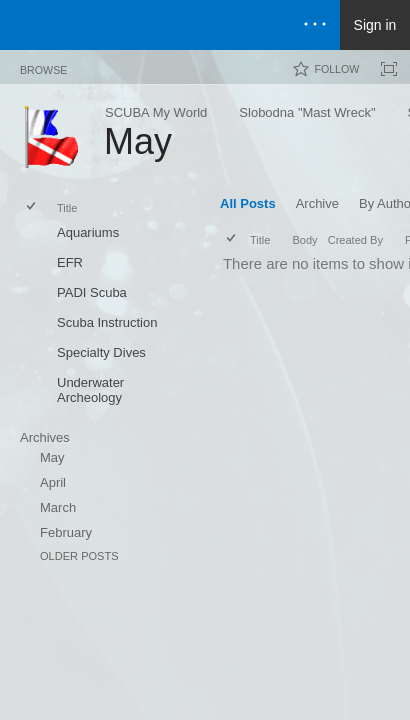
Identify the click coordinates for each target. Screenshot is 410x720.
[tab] (43, 66)
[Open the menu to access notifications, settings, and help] (315, 25)
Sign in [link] (375, 25)
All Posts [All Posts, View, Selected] (248, 203)
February (66, 532)
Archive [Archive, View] (317, 203)
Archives (45, 437)
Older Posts (79, 556)
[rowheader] (36, 235)
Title (67, 208)
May (52, 457)
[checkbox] (32, 207)
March (58, 507)
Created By (355, 240)
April (53, 482)
